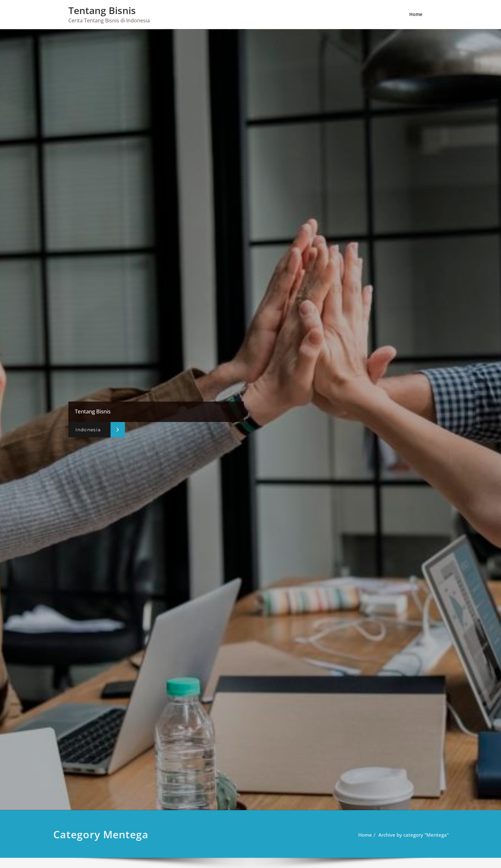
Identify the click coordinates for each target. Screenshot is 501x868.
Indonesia (88, 430)
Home (416, 14)
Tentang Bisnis (102, 10)
